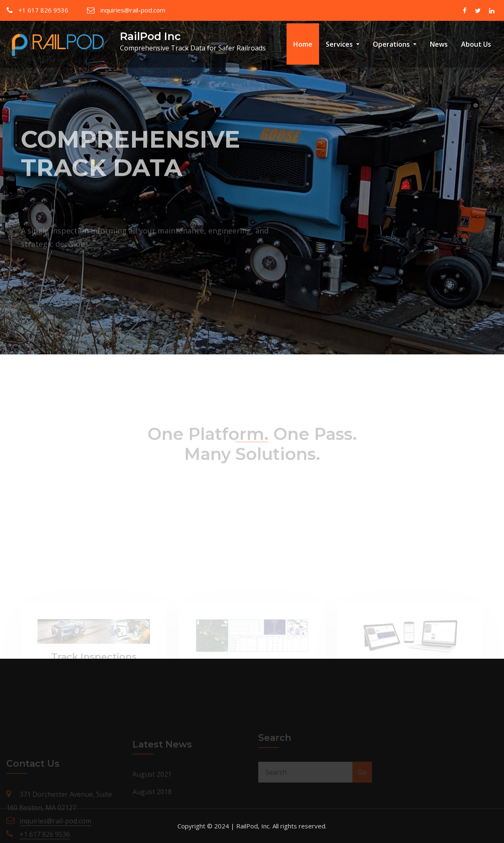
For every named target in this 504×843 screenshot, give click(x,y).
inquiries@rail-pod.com (133, 10)
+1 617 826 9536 (43, 10)
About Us (476, 44)
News (439, 44)
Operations (395, 44)
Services (343, 44)
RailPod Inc (150, 36)
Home (303, 44)
